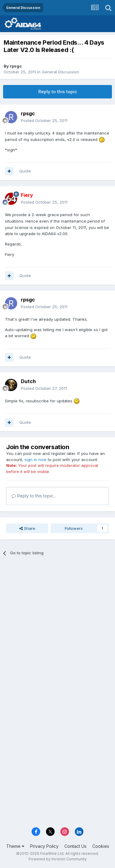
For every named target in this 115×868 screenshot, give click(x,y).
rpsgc (16, 66)
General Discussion (60, 72)
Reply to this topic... (34, 496)
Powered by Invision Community (58, 859)
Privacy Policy (44, 846)
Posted (44, 120)
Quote (25, 171)
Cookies (101, 846)
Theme (15, 846)
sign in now (36, 460)
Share (27, 528)
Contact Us (75, 846)
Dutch (28, 381)
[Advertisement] (57, 623)
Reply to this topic (58, 92)
